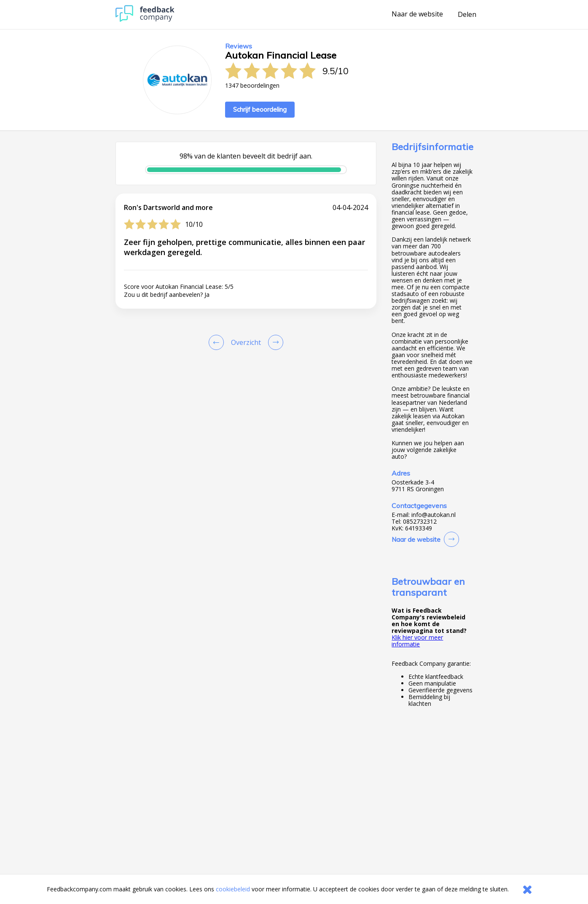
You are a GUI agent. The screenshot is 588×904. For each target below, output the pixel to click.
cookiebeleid (233, 889)
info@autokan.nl (434, 515)
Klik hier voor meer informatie (417, 641)
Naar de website (417, 14)
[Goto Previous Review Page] (218, 342)
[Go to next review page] (274, 342)
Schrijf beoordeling (260, 109)
